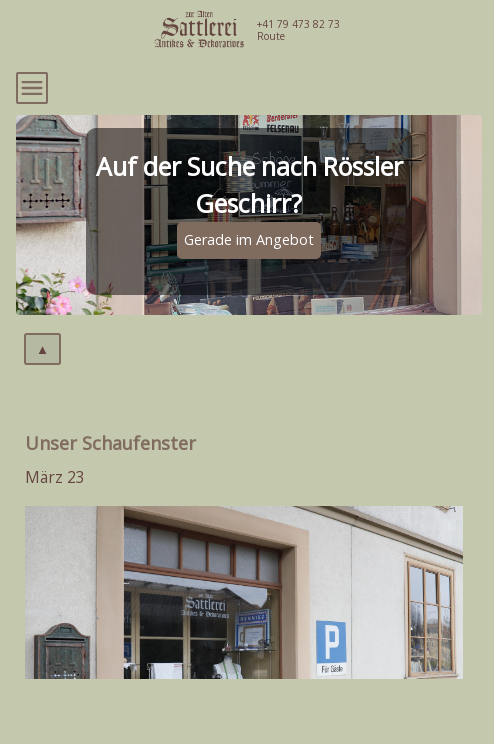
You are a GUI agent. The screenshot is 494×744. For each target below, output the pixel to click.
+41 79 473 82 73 (298, 24)
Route (271, 36)
